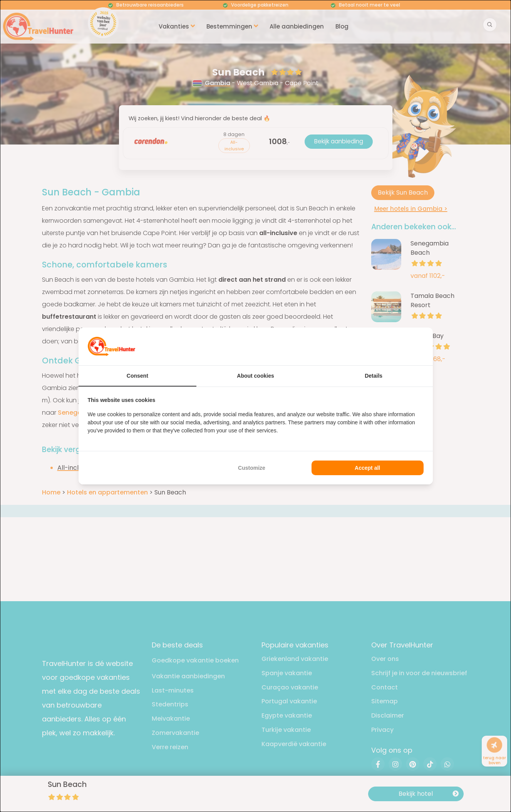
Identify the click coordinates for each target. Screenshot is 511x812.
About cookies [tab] (255, 376)
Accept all (367, 468)
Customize (252, 468)
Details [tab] (374, 376)
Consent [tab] (137, 376)
